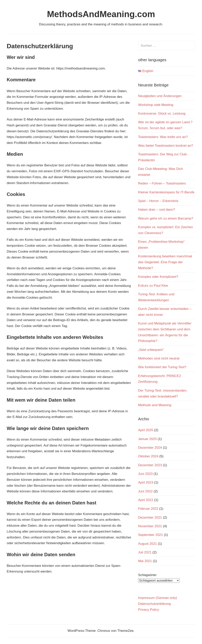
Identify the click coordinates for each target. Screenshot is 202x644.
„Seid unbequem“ (151, 350)
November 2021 (150, 526)
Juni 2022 (145, 491)
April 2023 (146, 482)
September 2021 (151, 535)
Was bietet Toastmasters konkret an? (166, 146)
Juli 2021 (145, 552)
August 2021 (147, 544)
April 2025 (146, 430)
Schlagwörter (147, 575)
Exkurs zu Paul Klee (153, 286)
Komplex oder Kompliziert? (158, 277)
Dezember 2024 (150, 448)
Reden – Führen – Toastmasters (162, 183)
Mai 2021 (145, 561)
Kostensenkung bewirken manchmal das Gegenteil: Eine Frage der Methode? (165, 262)
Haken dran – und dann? (157, 210)
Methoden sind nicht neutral (159, 358)
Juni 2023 (145, 474)
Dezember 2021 (150, 518)
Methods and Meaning (155, 405)
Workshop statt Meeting (156, 105)
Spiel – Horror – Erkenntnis (158, 201)
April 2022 (146, 500)
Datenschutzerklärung (154, 604)
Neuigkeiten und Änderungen (160, 96)
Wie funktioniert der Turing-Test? (162, 367)
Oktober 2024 (148, 456)
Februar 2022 (148, 509)
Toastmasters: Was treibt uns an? (163, 137)
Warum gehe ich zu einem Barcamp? (166, 218)
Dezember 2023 (150, 465)
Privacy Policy (149, 610)
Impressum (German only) (158, 598)
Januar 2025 (147, 439)
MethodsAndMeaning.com (101, 14)
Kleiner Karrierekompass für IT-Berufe (166, 192)
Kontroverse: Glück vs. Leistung (162, 114)
